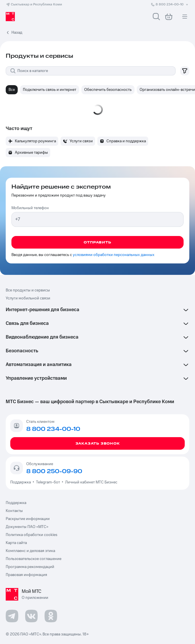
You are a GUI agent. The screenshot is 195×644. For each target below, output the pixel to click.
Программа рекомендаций (30, 567)
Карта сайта (16, 543)
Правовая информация (26, 575)
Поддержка (21, 482)
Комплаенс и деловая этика (30, 551)
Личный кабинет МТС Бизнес (91, 482)
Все (12, 90)
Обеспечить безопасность (108, 90)
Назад (17, 33)
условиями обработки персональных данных (114, 255)
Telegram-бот (48, 482)
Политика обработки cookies (32, 535)
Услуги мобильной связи (28, 298)
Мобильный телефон (30, 208)
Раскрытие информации (28, 519)
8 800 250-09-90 (54, 471)
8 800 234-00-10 (170, 4)
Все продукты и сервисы (28, 290)
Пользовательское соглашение (34, 559)
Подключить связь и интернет (50, 90)
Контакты (14, 511)
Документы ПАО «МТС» (27, 527)
